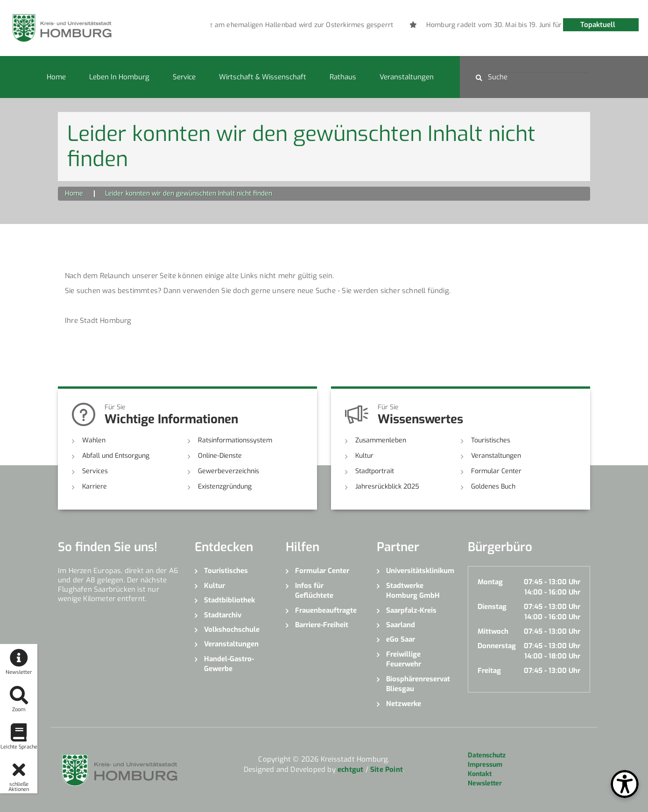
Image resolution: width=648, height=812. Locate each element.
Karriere (95, 486)
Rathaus (343, 77)
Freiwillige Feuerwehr (404, 659)
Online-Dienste (220, 456)
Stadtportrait (375, 471)
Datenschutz (487, 755)
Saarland (401, 625)
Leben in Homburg (119, 77)
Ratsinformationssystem (235, 440)
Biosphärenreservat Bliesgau (418, 684)
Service (184, 77)
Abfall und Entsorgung (116, 456)
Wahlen (94, 440)
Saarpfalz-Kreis (411, 610)
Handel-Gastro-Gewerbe (229, 664)
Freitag (489, 671)
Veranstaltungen (407, 77)
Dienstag (492, 607)
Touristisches (491, 440)
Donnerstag (497, 646)
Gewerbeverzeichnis (229, 471)
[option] (321, 25)
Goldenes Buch (493, 486)
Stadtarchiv (223, 615)
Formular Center (496, 471)
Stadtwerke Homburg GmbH (413, 591)
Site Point (387, 770)
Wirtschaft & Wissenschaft (263, 77)
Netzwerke (404, 704)
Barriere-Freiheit (322, 625)
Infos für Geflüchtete (314, 591)
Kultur (364, 456)
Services (95, 471)
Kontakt (480, 774)
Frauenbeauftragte (326, 610)
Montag (490, 582)
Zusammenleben (381, 440)
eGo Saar (401, 639)
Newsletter (485, 783)
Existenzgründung (225, 486)
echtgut (350, 770)
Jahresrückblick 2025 (387, 486)
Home (56, 77)
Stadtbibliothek (229, 600)
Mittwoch (493, 631)
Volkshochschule (232, 630)
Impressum (485, 765)
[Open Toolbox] (625, 784)
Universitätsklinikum (420, 571)
